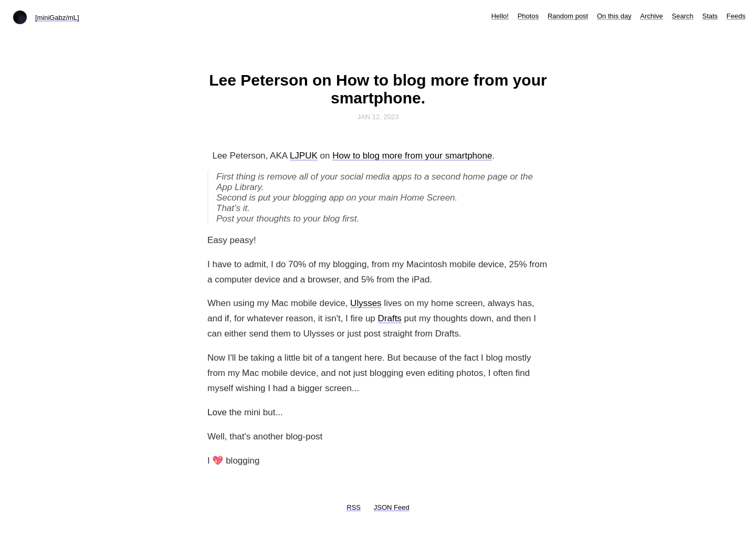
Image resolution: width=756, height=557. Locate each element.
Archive (651, 16)
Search (683, 16)
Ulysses (366, 303)
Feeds (736, 16)
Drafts (390, 318)
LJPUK (304, 156)
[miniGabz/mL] (57, 18)
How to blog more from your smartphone (412, 156)
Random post (568, 16)
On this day (614, 16)
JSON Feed (392, 507)
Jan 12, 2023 (378, 117)
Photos (528, 16)
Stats (710, 16)
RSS (354, 507)
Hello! (500, 16)
